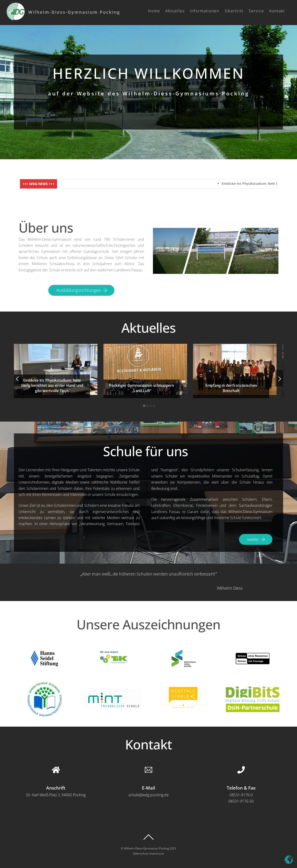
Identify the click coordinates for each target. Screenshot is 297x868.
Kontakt (277, 11)
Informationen (205, 11)
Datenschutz (141, 853)
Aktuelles (175, 11)
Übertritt (234, 11)
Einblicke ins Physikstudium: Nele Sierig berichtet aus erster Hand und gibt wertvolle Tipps (52, 385)
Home (154, 11)
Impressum (157, 853)
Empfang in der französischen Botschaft (231, 388)
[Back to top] (148, 837)
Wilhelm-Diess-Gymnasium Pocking (146, 848)
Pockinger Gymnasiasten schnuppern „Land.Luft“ (142, 388)
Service (256, 11)
